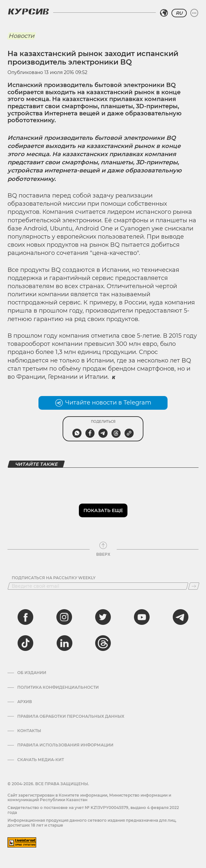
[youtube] (142, 617)
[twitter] (103, 617)
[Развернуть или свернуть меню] (194, 13)
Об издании (32, 673)
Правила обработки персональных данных (71, 716)
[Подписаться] (194, 586)
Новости (21, 36)
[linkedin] (64, 643)
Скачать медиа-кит (41, 760)
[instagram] (64, 617)
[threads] (103, 643)
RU (179, 13)
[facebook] (25, 617)
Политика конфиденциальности (58, 687)
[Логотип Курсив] (28, 11)
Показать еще (103, 510)
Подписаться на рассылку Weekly (54, 578)
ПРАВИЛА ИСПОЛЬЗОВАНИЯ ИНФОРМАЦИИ (65, 745)
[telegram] (181, 617)
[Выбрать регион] (164, 13)
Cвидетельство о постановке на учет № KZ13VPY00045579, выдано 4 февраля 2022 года (93, 810)
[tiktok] (25, 643)
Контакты (29, 731)
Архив (25, 702)
